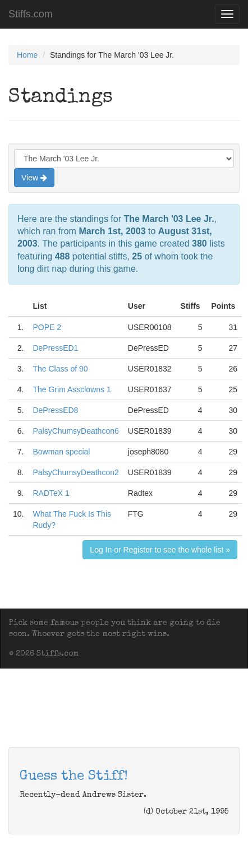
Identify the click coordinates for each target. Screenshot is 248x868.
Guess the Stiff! (74, 777)
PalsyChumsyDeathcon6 (75, 431)
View (34, 178)
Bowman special (61, 452)
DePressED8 (55, 410)
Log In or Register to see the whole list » (160, 550)
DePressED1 (55, 348)
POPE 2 (47, 327)
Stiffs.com (31, 14)
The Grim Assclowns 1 (72, 389)
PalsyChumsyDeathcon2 (75, 472)
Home (27, 55)
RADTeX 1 (51, 493)
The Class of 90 (60, 369)
